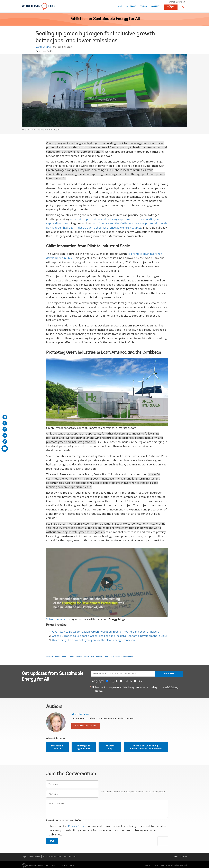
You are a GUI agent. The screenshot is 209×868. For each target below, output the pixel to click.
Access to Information (52, 857)
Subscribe (169, 674)
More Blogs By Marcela (86, 726)
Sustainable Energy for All (116, 19)
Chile (106, 656)
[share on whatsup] (5, 441)
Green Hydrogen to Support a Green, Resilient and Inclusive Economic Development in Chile (109, 636)
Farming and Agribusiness (84, 747)
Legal (24, 857)
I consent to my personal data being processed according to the (137, 689)
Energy (65, 656)
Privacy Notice (77, 826)
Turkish (128, 681)
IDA (53, 865)
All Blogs (131, 6)
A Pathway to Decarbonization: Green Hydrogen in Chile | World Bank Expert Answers (106, 632)
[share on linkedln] (5, 435)
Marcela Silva (43, 47)
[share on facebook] (5, 423)
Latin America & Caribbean (121, 656)
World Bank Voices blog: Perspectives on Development (146, 747)
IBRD (47, 865)
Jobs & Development (93, 656)
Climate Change (53, 656)
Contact (155, 6)
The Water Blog (110, 747)
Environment (76, 656)
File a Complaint (181, 857)
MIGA (64, 865)
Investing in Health (57, 747)
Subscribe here (56, 619)
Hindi (140, 681)
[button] (183, 7)
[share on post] (5, 429)
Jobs (65, 857)
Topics (144, 6)
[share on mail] (5, 417)
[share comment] (5, 449)
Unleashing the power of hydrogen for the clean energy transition (93, 640)
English (50, 51)
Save (52, 841)
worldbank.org (177, 2)
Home (119, 6)
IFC (58, 865)
